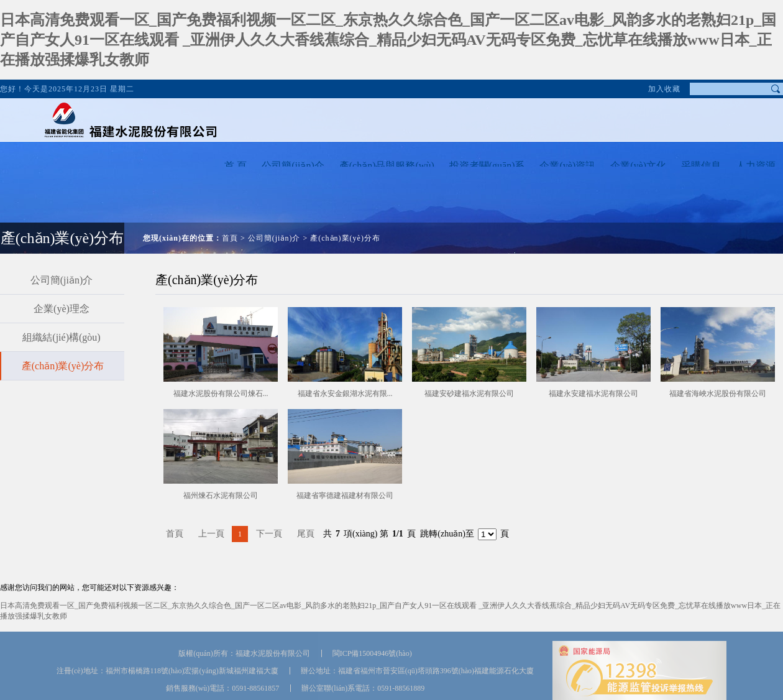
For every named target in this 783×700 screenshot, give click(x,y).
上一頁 (211, 534)
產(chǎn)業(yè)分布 (345, 238)
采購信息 (701, 166)
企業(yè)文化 (638, 166)
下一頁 (269, 534)
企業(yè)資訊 (567, 166)
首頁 (230, 238)
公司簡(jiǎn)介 (293, 166)
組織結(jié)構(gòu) (61, 337)
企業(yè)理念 (62, 309)
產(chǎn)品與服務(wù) (387, 166)
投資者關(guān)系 (487, 166)
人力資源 (756, 166)
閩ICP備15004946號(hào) (372, 653)
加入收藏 (664, 89)
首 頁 (236, 166)
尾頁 (306, 534)
